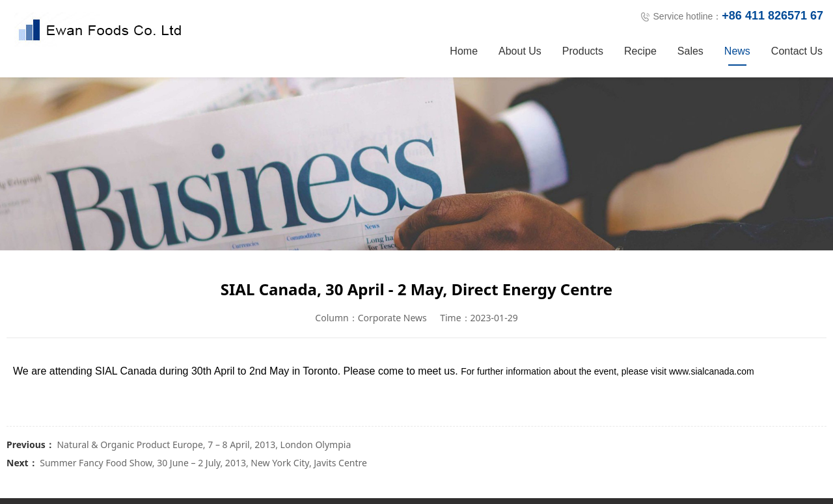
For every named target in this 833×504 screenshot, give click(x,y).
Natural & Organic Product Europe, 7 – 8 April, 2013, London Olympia (204, 444)
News (737, 51)
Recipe (640, 51)
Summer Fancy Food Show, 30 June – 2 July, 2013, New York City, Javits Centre (203, 463)
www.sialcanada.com (712, 371)
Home (464, 51)
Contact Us (797, 51)
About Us (520, 51)
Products (583, 51)
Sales (690, 51)
